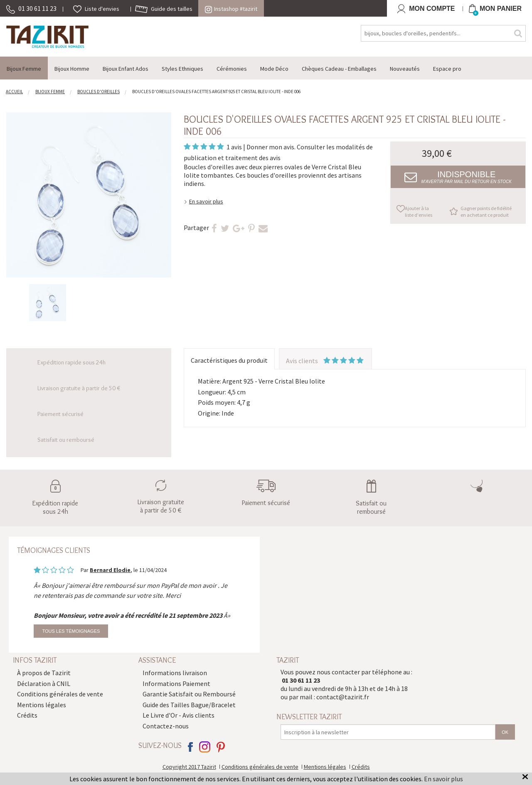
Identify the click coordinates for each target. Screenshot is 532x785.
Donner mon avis (270, 147)
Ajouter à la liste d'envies (419, 212)
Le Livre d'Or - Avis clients (179, 715)
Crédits (27, 715)
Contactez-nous (166, 726)
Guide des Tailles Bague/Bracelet (189, 705)
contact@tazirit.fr (343, 697)
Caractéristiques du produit (229, 360)
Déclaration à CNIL (44, 683)
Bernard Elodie (110, 570)
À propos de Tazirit (44, 673)
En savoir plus (206, 201)
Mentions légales (42, 705)
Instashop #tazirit (231, 9)
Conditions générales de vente (60, 694)
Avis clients (325, 361)
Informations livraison (175, 673)
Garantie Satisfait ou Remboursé (189, 694)
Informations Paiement (176, 683)
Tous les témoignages (71, 631)
